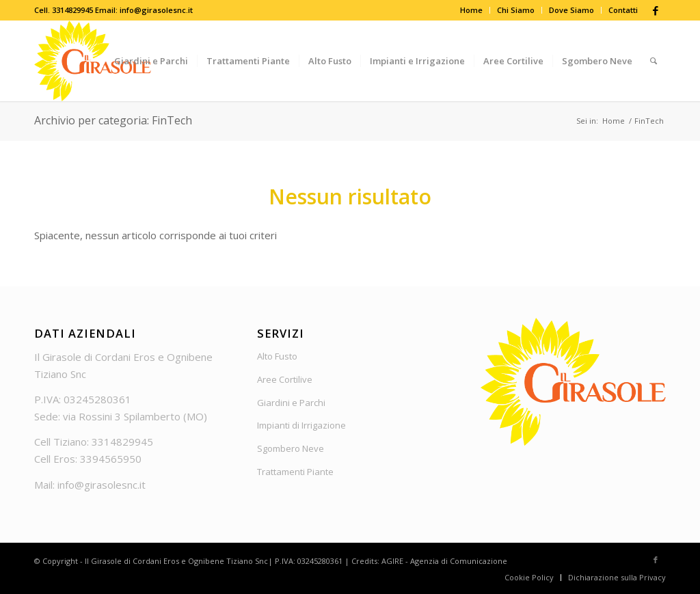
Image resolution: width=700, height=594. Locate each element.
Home (471, 10)
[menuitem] (472, 10)
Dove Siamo (571, 10)
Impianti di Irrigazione (301, 425)
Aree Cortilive (285, 379)
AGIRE (392, 561)
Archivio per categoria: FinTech (113, 120)
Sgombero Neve (291, 448)
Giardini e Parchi (291, 403)
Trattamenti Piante (295, 472)
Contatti (623, 10)
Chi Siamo (516, 10)
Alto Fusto (277, 356)
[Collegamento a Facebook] (656, 10)
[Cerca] (654, 61)
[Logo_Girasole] (93, 61)
